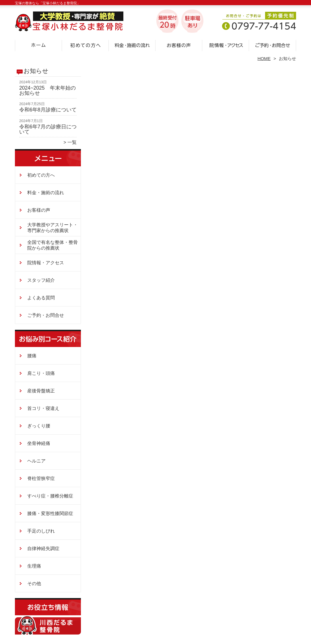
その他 (34, 584)
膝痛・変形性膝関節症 (50, 513)
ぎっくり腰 (39, 426)
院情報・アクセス (226, 45)
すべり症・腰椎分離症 (50, 496)
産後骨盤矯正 (41, 391)
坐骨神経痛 (39, 443)
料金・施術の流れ (132, 45)
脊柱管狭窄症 (41, 478)
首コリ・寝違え (43, 408)
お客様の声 (179, 45)
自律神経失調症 (43, 548)
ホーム (38, 45)
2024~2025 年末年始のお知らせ (47, 90)
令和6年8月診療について (48, 110)
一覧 (72, 142)
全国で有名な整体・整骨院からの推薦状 (53, 245)
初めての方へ (85, 45)
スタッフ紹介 (41, 280)
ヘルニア (36, 461)
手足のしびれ (41, 531)
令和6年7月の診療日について (48, 129)
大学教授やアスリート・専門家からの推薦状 (53, 228)
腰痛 (32, 356)
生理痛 (34, 566)
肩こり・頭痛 (41, 373)
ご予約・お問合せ (273, 45)
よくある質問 (41, 298)
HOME (264, 58)
